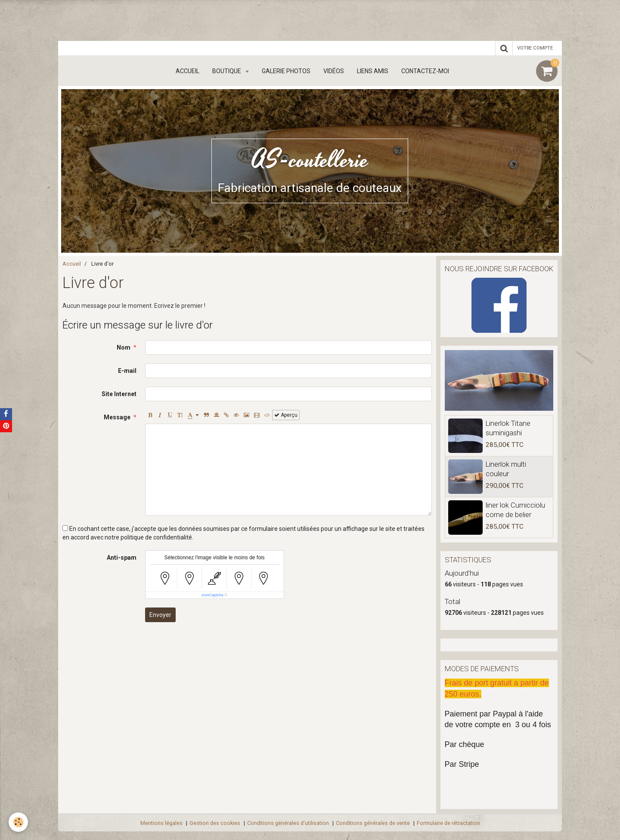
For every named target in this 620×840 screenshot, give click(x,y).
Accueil (188, 71)
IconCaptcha (212, 595)
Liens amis (373, 71)
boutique (227, 71)
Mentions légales (161, 823)
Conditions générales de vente (373, 823)
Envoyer (160, 615)
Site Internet (119, 394)
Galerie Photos (286, 71)
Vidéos (334, 71)
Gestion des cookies (215, 823)
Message (117, 417)
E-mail (127, 371)
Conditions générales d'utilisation (288, 823)
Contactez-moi (425, 71)
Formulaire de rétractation (448, 823)
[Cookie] (18, 822)
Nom (124, 347)
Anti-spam (122, 558)
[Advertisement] (157, 19)
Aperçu (286, 415)
